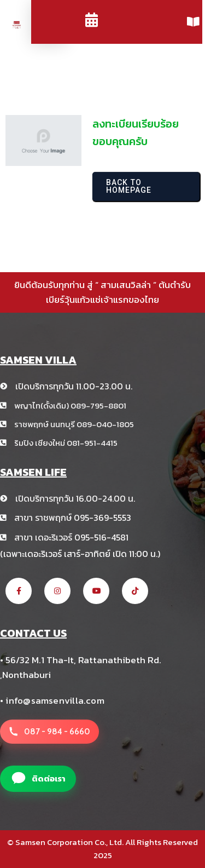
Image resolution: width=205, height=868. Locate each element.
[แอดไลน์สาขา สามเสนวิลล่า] (38, 779)
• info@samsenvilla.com (52, 700)
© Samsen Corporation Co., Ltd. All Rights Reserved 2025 (102, 849)
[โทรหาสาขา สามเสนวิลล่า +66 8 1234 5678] (49, 732)
